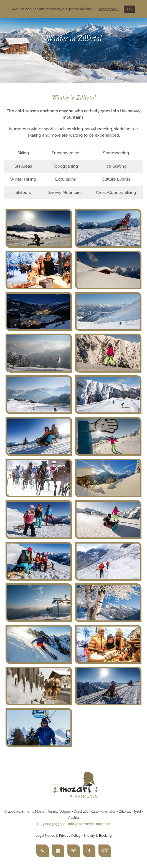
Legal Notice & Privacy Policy (58, 836)
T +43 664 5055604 (51, 824)
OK (130, 9)
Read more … (108, 9)
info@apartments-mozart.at (89, 824)
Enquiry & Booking (97, 836)
